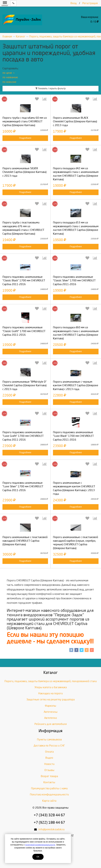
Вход (74, 3)
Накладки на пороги (50, 693)
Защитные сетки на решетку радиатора (50, 699)
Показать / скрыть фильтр (51, 88)
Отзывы (49, 770)
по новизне (9, 82)
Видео (49, 758)
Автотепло (51, 718)
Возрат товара (49, 776)
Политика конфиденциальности (49, 794)
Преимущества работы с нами (49, 788)
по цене (8, 73)
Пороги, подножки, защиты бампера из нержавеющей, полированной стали (51, 681)
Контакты (49, 782)
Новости (49, 764)
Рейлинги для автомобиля (51, 724)
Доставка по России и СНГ (49, 746)
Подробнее (25, 138)
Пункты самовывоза (49, 739)
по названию (10, 77)
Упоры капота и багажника (51, 687)
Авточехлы (51, 712)
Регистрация (90, 3)
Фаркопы (50, 706)
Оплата (49, 752)
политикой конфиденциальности (40, 845)
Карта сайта (49, 801)
